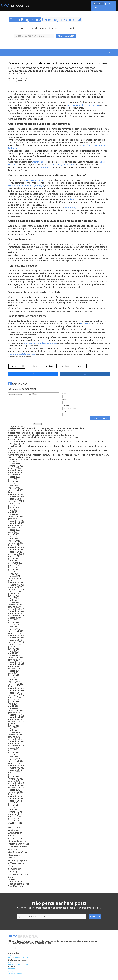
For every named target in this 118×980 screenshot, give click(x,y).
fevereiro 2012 (16, 792)
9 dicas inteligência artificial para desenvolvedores (33, 433)
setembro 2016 (16, 695)
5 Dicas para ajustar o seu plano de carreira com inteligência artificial (42, 431)
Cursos (11, 971)
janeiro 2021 (14, 580)
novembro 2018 (16, 638)
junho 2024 (14, 508)
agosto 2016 (14, 697)
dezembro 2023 (16, 521)
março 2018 (14, 655)
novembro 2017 (16, 664)
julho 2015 (13, 724)
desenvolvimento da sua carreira (83, 105)
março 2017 (14, 682)
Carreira (12, 836)
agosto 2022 (14, 556)
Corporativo (14, 838)
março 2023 (14, 541)
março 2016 (14, 708)
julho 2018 (13, 647)
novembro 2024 (16, 497)
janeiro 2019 (14, 633)
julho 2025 (13, 479)
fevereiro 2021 (16, 578)
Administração (40, 162)
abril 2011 (13, 810)
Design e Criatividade (19, 844)
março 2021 (14, 576)
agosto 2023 (14, 530)
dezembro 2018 (16, 636)
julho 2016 (13, 699)
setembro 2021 (16, 563)
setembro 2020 (16, 589)
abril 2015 (13, 730)
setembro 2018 (16, 642)
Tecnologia (14, 872)
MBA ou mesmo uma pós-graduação (26, 186)
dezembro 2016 (16, 688)
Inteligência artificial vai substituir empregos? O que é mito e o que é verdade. (47, 428)
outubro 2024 (15, 499)
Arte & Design (15, 833)
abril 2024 (13, 512)
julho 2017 (13, 673)
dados (72, 199)
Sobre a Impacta (15, 973)
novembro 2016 (16, 691)
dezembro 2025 (16, 470)
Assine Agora (66, 36)
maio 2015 (13, 728)
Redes (11, 866)
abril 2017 (13, 680)
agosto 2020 (14, 591)
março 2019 (14, 629)
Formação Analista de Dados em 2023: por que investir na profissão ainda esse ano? (56, 443)
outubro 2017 (15, 666)
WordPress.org (16, 886)
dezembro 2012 (16, 783)
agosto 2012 (14, 790)
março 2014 (14, 759)
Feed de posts (15, 882)
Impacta (12, 858)
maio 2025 (13, 483)
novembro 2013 (16, 768)
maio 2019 (13, 624)
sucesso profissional (34, 180)
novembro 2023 (16, 523)
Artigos (11, 956)
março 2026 (14, 464)
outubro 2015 (15, 719)
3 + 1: (64, 412)
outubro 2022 (15, 552)
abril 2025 (13, 486)
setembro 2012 (16, 788)
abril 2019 (13, 627)
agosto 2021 (14, 565)
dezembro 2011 (16, 796)
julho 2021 (13, 567)
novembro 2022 (16, 550)
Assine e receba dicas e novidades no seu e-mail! (45, 29)
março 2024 (14, 514)
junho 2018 (14, 649)
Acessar (12, 879)
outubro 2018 (15, 640)
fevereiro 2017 (16, 684)
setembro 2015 (16, 721)
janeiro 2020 (14, 607)
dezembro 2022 (16, 547)
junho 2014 (14, 752)
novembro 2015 (16, 717)
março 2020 (14, 602)
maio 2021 (13, 572)
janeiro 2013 (14, 781)
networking (70, 208)
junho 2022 (14, 558)
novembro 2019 (16, 611)
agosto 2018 (14, 644)
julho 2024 (13, 505)
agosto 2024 (14, 503)
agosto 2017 (14, 671)
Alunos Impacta (16, 827)
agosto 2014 (14, 748)
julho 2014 (13, 750)
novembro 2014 (16, 741)
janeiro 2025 (14, 492)
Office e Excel (15, 863)
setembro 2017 (16, 669)
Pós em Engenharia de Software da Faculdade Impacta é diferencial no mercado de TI (58, 447)
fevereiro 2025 (16, 490)
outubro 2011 (15, 801)
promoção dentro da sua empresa (40, 343)
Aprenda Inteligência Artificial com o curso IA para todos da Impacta (42, 435)
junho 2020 (14, 596)
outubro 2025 (15, 472)
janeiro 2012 (14, 794)
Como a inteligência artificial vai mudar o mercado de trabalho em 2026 (44, 437)
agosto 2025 (14, 477)
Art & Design (15, 830)
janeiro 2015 (14, 737)
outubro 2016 (15, 693)
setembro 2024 (16, 501)
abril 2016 (13, 706)
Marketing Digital (17, 861)
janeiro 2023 (14, 545)
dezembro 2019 (16, 609)
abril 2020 (13, 600)
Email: (65, 400)
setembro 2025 (16, 475)
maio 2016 (13, 704)
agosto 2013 (14, 772)
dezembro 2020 (16, 583)
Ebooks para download (18, 958)
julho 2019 (13, 620)
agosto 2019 (14, 618)
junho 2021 (14, 569)
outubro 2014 (15, 743)
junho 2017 (14, 675)
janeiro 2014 (14, 763)
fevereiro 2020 (16, 605)
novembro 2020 (16, 585)
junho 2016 (14, 702)
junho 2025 (14, 481)
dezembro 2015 (16, 715)
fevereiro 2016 (16, 710)
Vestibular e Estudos (18, 874)
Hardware (13, 855)
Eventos (12, 969)
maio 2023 (13, 536)
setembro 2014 (16, 746)
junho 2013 (14, 777)
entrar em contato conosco (22, 354)
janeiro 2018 (14, 660)
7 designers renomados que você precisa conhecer (55, 459)
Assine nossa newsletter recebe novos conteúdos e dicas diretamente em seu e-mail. (59, 908)
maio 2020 (13, 598)
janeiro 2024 (14, 519)
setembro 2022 (16, 554)
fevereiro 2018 (16, 658)
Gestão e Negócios (18, 852)
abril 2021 (13, 574)
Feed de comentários (19, 884)
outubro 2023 (15, 525)
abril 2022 (13, 561)
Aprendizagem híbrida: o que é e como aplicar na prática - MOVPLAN (43, 450)
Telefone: (66, 406)
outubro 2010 (15, 814)
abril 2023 (13, 539)
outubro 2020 (15, 587)
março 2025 (14, 488)
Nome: (65, 394)
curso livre (85, 324)
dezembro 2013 (16, 766)
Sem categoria (15, 869)
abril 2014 (13, 757)
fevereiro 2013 (16, 779)
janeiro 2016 (14, 713)
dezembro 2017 (16, 662)
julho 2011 (13, 803)
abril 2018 (13, 653)
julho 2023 (13, 532)
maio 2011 (13, 807)
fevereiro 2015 (16, 735)
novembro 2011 (16, 799)
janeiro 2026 (14, 468)
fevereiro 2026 (16, 466)
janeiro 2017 (14, 686)
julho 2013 (13, 774)
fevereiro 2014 (16, 761)
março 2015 (14, 732)
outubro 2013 (15, 770)
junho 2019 (14, 622)
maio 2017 (13, 677)
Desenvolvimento (17, 841)
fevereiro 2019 (16, 631)
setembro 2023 (16, 528)
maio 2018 (13, 651)
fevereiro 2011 (16, 812)
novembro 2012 (16, 785)
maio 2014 (13, 755)
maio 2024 (13, 510)
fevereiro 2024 (16, 517)
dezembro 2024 (16, 494)
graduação (44, 167)
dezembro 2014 (16, 739)
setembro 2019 (16, 616)
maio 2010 (13, 821)
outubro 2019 (15, 613)
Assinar (95, 916)
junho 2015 (14, 726)
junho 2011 (14, 805)
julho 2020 (13, 594)
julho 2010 (13, 818)
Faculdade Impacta (18, 847)
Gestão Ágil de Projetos (63, 165)
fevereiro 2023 (16, 543)
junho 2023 (14, 534)
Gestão (12, 849)
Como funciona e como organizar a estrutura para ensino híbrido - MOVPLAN (47, 455)
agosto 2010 (14, 816)
